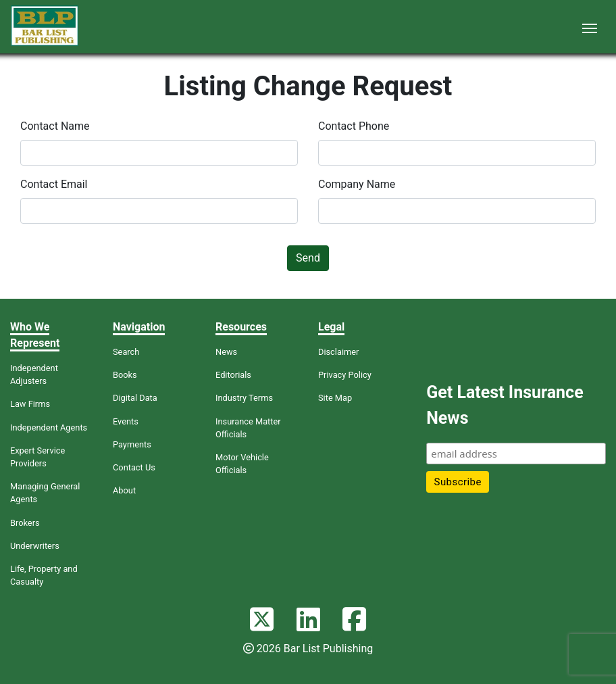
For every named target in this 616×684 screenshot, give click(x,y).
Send (308, 258)
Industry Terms (244, 398)
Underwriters (35, 546)
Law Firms (30, 404)
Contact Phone (354, 126)
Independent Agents (49, 427)
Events (126, 421)
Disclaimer (338, 352)
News (226, 352)
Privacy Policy (345, 375)
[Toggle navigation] (590, 27)
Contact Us (134, 467)
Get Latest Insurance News (505, 405)
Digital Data (135, 398)
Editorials (233, 375)
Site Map (335, 398)
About (124, 490)
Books (125, 375)
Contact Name (55, 126)
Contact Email (54, 184)
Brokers (25, 523)
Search (126, 352)
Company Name (357, 184)
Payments (132, 444)
